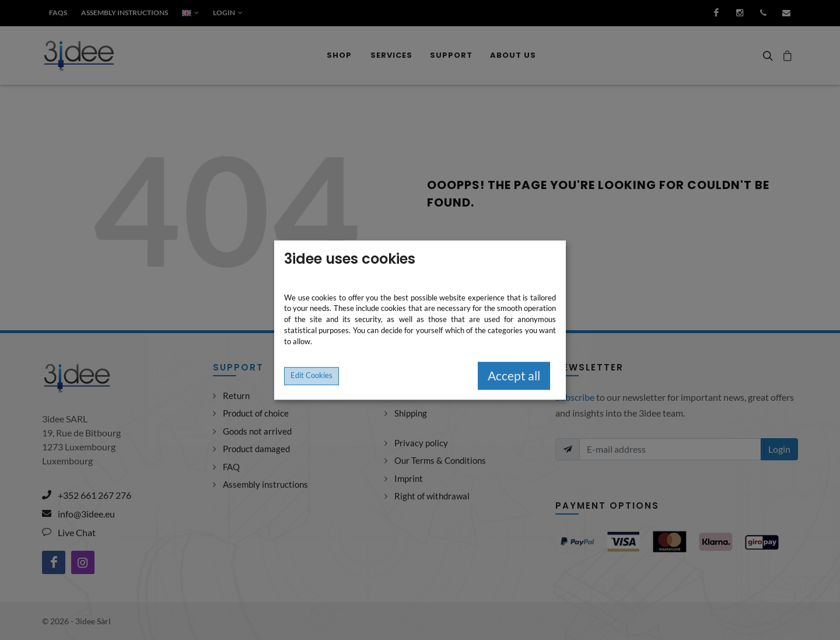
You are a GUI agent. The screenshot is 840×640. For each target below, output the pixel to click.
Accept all (514, 376)
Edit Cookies (311, 375)
